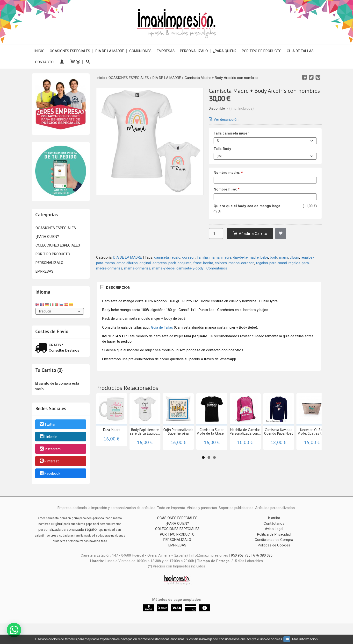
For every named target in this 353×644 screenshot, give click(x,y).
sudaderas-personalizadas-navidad (76, 546)
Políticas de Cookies (274, 550)
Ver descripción (223, 120)
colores (221, 263)
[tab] (115, 288)
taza (104, 546)
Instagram (50, 449)
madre (226, 257)
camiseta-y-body (190, 268)
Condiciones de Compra (274, 544)
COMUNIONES (140, 51)
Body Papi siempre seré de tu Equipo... (175, 451)
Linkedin (48, 437)
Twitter (47, 425)
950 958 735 (241, 560)
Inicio (39, 51)
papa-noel (92, 529)
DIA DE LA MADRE (110, 51)
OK (287, 639)
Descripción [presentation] (115, 288)
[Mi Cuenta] (62, 62)
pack (172, 263)
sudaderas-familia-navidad (77, 540)
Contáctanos (274, 528)
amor (121, 263)
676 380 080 (263, 560)
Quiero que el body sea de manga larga (247, 206)
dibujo (294, 257)
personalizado (73, 534)
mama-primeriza (137, 268)
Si (219, 211)
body (274, 257)
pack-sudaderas (74, 529)
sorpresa (160, 263)
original (145, 263)
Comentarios (217, 268)
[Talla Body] (265, 156)
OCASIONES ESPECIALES (70, 51)
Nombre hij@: (227, 189)
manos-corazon (241, 263)
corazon (189, 257)
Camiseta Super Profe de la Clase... (281, 451)
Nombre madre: (228, 173)
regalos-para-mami (271, 263)
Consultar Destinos (64, 350)
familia (202, 257)
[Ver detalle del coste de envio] (42, 349)
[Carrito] (75, 62)
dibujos (132, 263)
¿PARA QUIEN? (47, 237)
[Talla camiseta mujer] (265, 141)
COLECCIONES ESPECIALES (58, 245)
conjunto (185, 263)
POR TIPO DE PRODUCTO (262, 51)
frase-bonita (203, 263)
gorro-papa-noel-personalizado (92, 523)
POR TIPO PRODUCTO (53, 254)
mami (284, 257)
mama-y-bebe (163, 268)
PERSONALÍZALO (194, 51)
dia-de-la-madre (246, 257)
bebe (264, 257)
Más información (305, 639)
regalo (176, 257)
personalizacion (111, 529)
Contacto (44, 62)
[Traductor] (60, 311)
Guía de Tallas (300, 51)
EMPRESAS (166, 51)
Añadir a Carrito (250, 234)
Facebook (50, 474)
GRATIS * (56, 345)
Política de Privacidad (274, 539)
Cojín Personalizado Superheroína (228, 451)
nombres (44, 529)
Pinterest (49, 461)
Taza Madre (121, 449)
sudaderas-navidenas (111, 540)
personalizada (50, 534)
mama (215, 257)
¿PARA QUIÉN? (225, 51)
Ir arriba (274, 523)
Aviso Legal (274, 533)
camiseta (162, 257)
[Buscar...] (88, 62)
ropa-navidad (106, 534)
